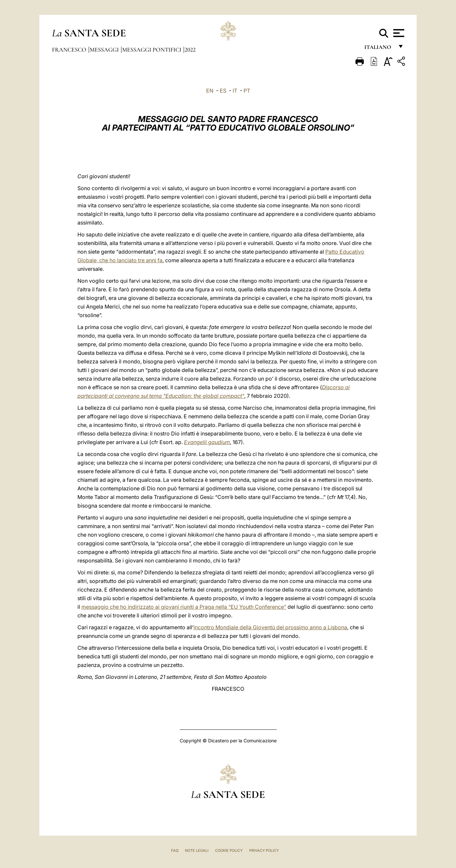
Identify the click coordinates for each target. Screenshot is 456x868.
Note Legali (197, 850)
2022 (190, 50)
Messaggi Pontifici (152, 50)
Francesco (70, 50)
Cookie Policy (229, 850)
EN (210, 91)
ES (223, 91)
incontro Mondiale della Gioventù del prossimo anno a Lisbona (270, 627)
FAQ (175, 850)
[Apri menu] (398, 33)
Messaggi (105, 50)
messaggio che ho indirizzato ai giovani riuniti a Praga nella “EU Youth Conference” (184, 607)
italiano (379, 49)
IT (235, 91)
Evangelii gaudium (207, 442)
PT (247, 91)
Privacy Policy (264, 850)
